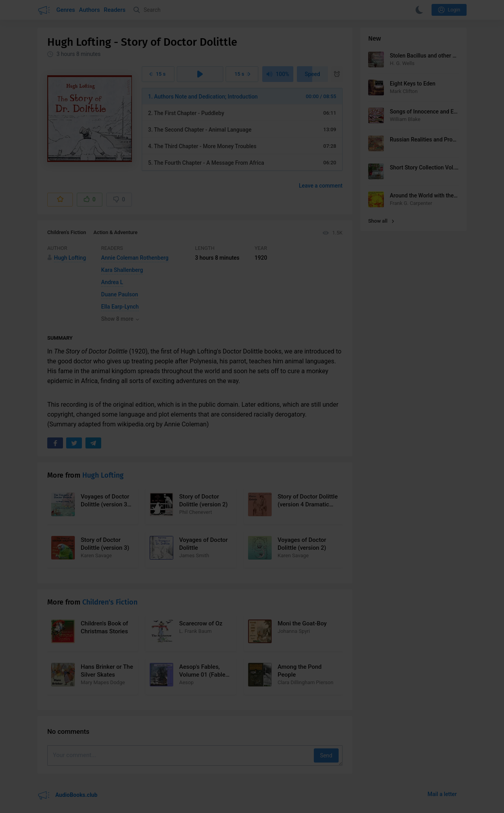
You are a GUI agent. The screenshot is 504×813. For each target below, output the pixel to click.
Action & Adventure (115, 232)
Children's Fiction (67, 232)
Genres (66, 10)
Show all (381, 221)
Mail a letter (442, 794)
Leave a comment (321, 186)
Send (326, 755)
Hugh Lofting (103, 475)
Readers (115, 10)
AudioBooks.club (67, 795)
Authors (90, 10)
